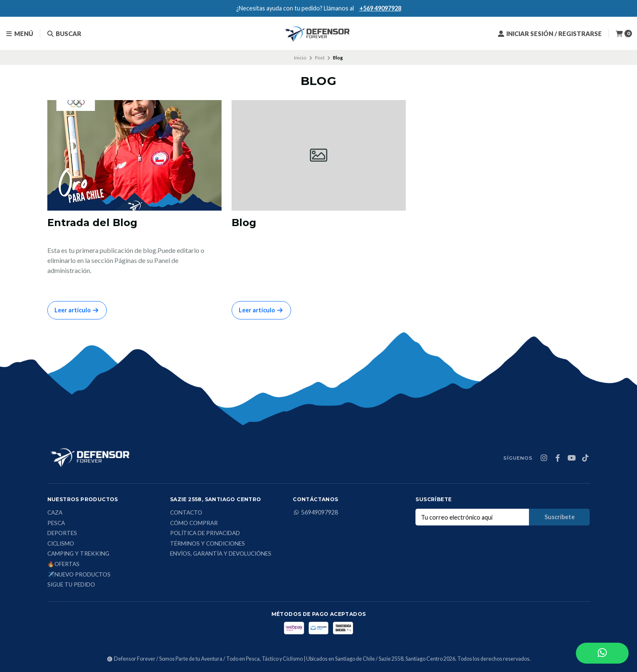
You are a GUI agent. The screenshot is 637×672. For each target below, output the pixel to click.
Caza (55, 513)
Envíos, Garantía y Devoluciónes (221, 554)
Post (320, 58)
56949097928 (315, 512)
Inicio (300, 58)
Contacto (186, 513)
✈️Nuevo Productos (79, 575)
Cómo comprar (194, 523)
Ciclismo (61, 544)
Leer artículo (77, 310)
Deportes (62, 533)
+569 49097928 (380, 8)
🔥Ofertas (63, 564)
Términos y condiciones (208, 544)
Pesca (56, 523)
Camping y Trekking (78, 554)
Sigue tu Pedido (71, 585)
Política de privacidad (205, 533)
